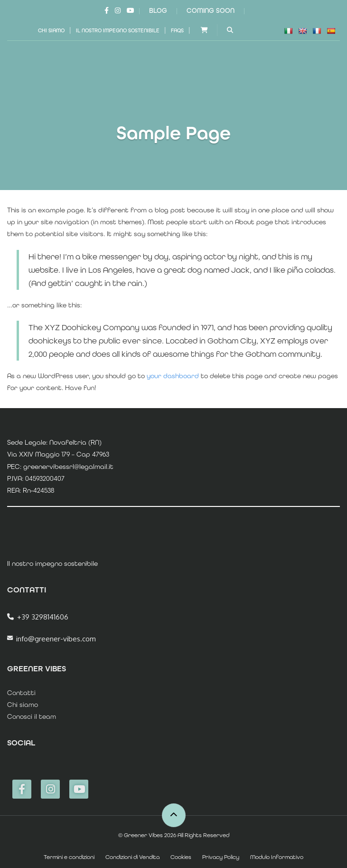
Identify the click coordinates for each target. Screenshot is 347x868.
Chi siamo (51, 31)
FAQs (177, 31)
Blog (158, 10)
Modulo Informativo (277, 857)
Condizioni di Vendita (132, 857)
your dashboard (173, 376)
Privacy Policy (221, 857)
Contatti (21, 693)
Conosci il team (32, 716)
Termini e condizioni (69, 857)
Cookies (181, 857)
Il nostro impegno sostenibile (118, 31)
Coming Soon (211, 10)
